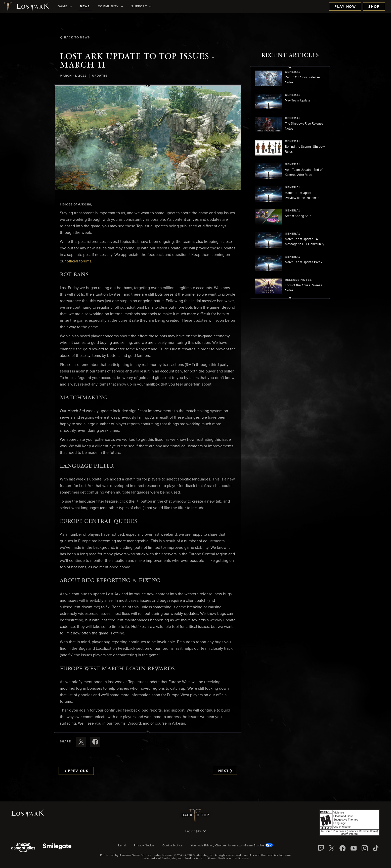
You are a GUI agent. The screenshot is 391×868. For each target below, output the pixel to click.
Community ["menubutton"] (111, 7)
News (85, 7)
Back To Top (195, 815)
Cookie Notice (173, 846)
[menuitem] (65, 7)
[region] (290, 183)
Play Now (345, 7)
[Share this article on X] (81, 742)
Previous (76, 771)
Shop (374, 7)
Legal (122, 846)
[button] (148, 138)
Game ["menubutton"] (65, 7)
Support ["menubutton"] (141, 7)
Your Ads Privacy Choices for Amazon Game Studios (232, 846)
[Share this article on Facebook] (95, 742)
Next (225, 771)
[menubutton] (196, 832)
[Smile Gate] (57, 848)
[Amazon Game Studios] (23, 848)
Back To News (75, 38)
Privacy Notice (144, 846)
